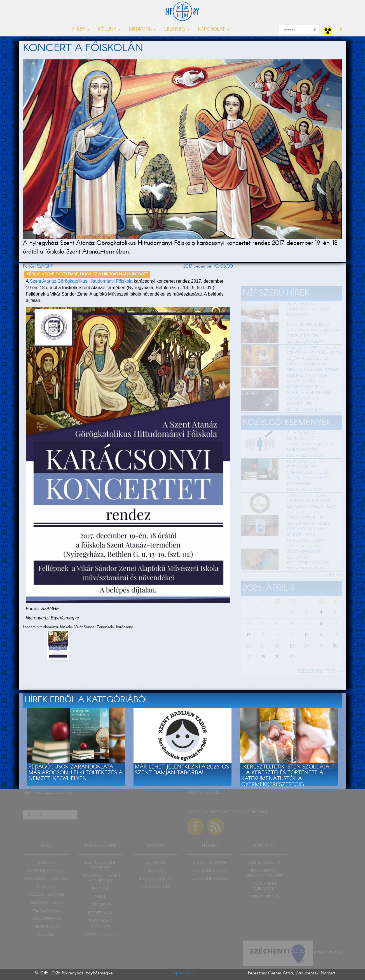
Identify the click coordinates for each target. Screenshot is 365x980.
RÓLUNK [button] (109, 29)
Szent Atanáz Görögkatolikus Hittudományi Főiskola (81, 281)
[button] (341, 29)
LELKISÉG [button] (177, 29)
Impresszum (183, 973)
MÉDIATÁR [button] (142, 29)
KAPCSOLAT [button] (214, 29)
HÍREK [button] (81, 29)
